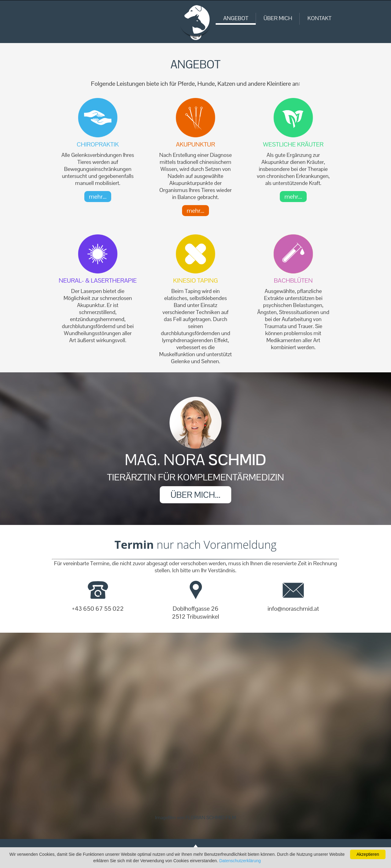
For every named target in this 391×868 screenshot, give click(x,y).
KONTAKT (319, 18)
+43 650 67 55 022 (98, 609)
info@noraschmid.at (293, 609)
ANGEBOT (236, 18)
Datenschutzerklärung (240, 861)
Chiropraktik (98, 144)
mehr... (98, 197)
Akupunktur (195, 144)
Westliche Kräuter (293, 144)
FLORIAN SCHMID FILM (211, 817)
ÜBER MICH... (195, 495)
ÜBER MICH (278, 18)
